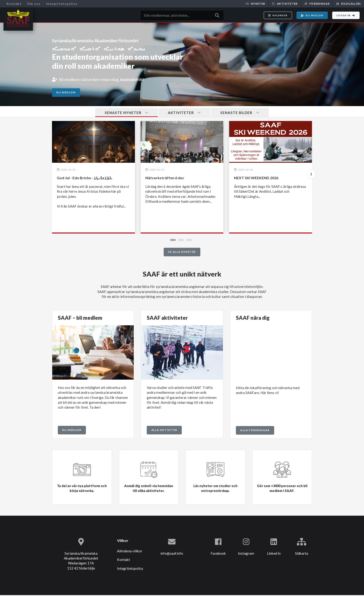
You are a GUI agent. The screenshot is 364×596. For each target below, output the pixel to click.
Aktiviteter (285, 4)
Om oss (34, 4)
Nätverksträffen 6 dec (165, 179)
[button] (174, 241)
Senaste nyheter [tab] (125, 113)
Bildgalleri (348, 4)
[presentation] (312, 175)
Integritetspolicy (62, 4)
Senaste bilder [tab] (241, 113)
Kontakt (14, 4)
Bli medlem (312, 15)
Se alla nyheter (182, 253)
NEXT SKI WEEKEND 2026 (256, 179)
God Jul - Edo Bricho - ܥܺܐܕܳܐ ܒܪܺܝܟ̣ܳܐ (84, 179)
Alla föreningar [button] (255, 431)
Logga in (346, 15)
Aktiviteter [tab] (184, 113)
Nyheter (255, 4)
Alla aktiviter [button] (164, 431)
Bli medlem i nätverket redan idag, (105, 79)
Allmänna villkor (130, 552)
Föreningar (317, 4)
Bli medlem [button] (72, 431)
